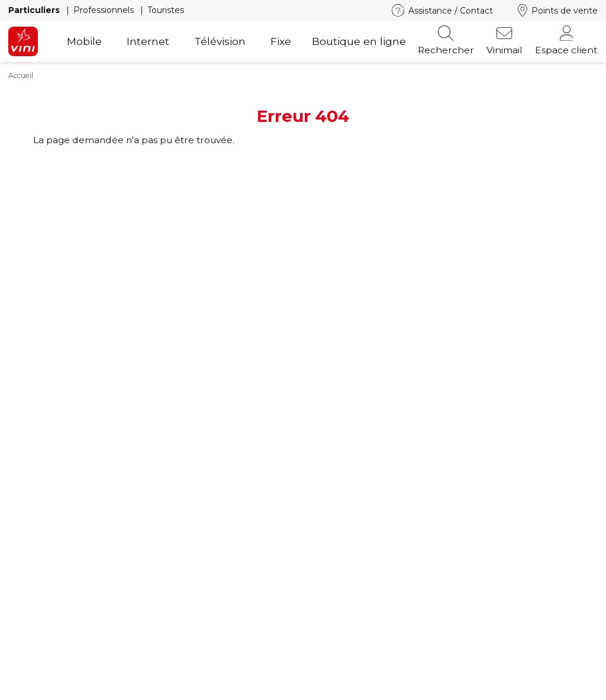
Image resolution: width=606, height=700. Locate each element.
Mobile (84, 41)
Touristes (166, 10)
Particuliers (35, 10)
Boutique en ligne (359, 41)
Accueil (21, 75)
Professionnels (105, 10)
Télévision (220, 41)
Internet (148, 41)
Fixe (281, 41)
